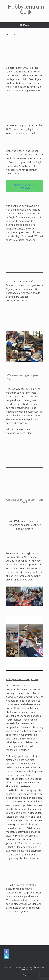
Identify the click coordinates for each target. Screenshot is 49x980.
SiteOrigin (23, 975)
